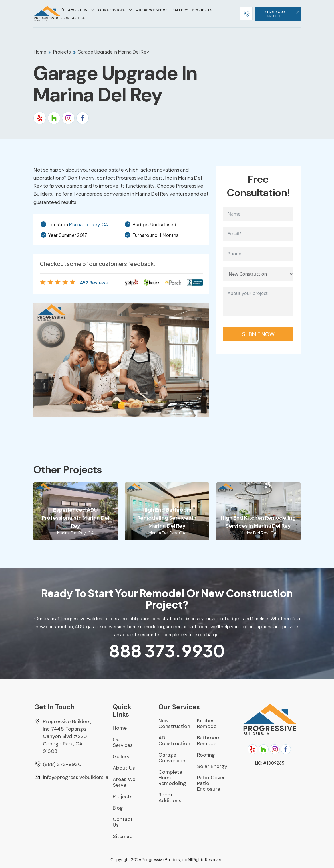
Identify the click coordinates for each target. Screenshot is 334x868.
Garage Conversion (172, 758)
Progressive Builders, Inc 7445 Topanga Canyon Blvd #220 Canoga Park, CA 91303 (67, 736)
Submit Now (258, 334)
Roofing (206, 755)
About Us (78, 10)
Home (40, 52)
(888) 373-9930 (62, 764)
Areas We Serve (152, 10)
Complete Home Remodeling (172, 778)
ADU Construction (174, 741)
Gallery (180, 10)
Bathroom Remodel (209, 741)
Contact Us (73, 18)
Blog (118, 808)
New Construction (174, 723)
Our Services (112, 10)
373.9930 (167, 650)
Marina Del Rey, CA (88, 224)
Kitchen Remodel (207, 723)
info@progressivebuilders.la (76, 777)
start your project (283, 14)
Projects (202, 10)
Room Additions (170, 798)
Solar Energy (212, 766)
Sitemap (123, 836)
